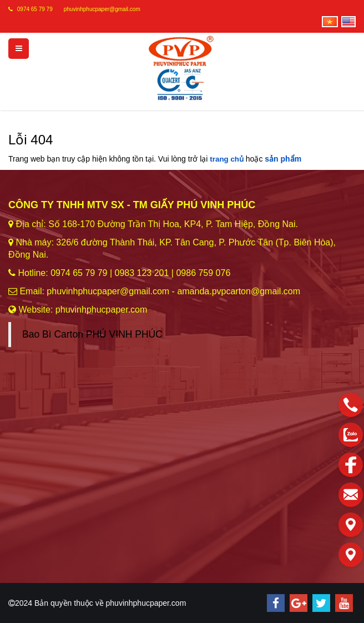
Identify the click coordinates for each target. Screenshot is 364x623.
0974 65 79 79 (35, 9)
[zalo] (351, 435)
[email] (351, 495)
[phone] (351, 405)
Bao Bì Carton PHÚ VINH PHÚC (92, 334)
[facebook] (351, 465)
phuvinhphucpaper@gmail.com (102, 9)
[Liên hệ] (351, 525)
